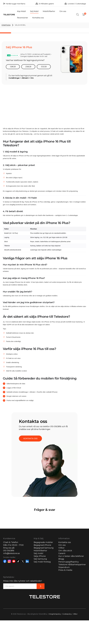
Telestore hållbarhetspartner (72, 565)
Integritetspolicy (55, 614)
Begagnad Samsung (44, 548)
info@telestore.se (11, 553)
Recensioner (23, 18)
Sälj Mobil (34, 11)
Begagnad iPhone (42, 545)
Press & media (65, 570)
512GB (44, 67)
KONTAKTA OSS (30, 439)
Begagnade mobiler (43, 542)
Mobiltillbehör (49, 11)
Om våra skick (65, 551)
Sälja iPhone (40, 556)
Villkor (61, 548)
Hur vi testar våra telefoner (71, 556)
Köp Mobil (21, 11)
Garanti (62, 553)
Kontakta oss (38, 18)
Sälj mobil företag (42, 562)
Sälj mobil (38, 553)
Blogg (61, 559)
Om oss (63, 11)
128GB (13, 67)
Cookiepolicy (67, 614)
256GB (28, 67)
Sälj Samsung (40, 559)
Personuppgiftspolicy (69, 562)
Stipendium (64, 567)
